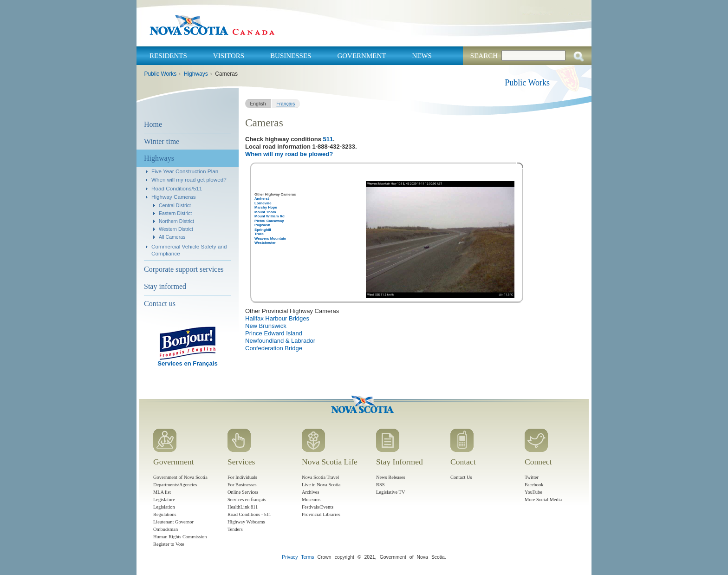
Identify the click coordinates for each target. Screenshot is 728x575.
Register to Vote (169, 544)
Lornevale (263, 203)
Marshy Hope (266, 207)
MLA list (162, 492)
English (258, 104)
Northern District (176, 221)
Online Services (243, 492)
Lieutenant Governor (173, 522)
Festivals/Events (318, 507)
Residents (168, 56)
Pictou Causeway (269, 221)
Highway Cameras (173, 197)
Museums (311, 500)
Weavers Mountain (270, 238)
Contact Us (461, 477)
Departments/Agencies (175, 485)
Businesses (291, 56)
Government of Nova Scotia (180, 477)
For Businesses (242, 485)
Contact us (160, 304)
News (422, 56)
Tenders (235, 529)
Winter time (162, 141)
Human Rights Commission (180, 537)
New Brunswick (266, 326)
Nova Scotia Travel (320, 477)
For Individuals (242, 477)
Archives (311, 492)
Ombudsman (166, 529)
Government (361, 56)
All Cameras (172, 237)
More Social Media (543, 500)
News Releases (391, 477)
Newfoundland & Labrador (280, 341)
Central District (175, 205)
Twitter (532, 477)
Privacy (290, 557)
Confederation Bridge (274, 348)
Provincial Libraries (321, 514)
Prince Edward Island (274, 333)
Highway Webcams (246, 522)
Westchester (265, 243)
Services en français (247, 500)
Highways (196, 74)
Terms (307, 557)
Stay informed (165, 286)
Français (286, 104)
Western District (176, 229)
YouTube (533, 492)
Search (484, 56)
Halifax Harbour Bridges (277, 318)
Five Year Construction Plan (185, 171)
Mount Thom (265, 212)
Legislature (164, 500)
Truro (259, 234)
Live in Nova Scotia (321, 485)
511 (328, 139)
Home (153, 124)
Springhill (263, 230)
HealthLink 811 (243, 507)
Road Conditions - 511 (249, 514)
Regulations (165, 514)
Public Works (160, 74)
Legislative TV (390, 492)
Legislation (164, 507)
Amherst (262, 199)
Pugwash (262, 225)
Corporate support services (184, 269)
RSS (380, 485)
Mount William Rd (270, 216)
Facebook (534, 485)
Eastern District (175, 213)
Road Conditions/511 (177, 188)
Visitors (229, 56)
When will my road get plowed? (189, 180)
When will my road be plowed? (289, 154)
